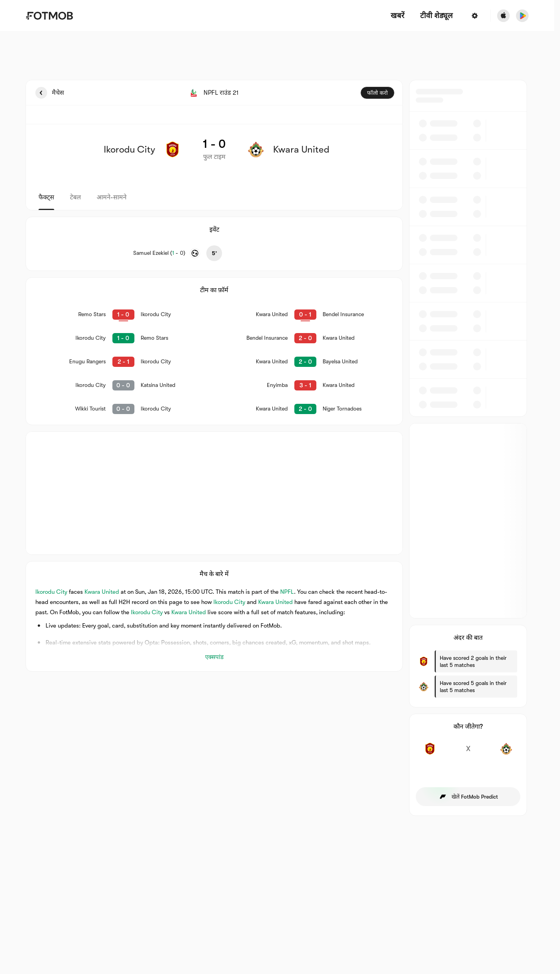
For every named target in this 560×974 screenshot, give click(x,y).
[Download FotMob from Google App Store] (522, 16)
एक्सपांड (214, 657)
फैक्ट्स (46, 197)
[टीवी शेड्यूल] (436, 16)
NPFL (287, 592)
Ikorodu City (51, 592)
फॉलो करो (377, 93)
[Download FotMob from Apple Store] (503, 16)
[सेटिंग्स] (475, 16)
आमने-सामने (112, 197)
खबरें (398, 16)
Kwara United (102, 592)
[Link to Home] (49, 16)
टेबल (75, 197)
